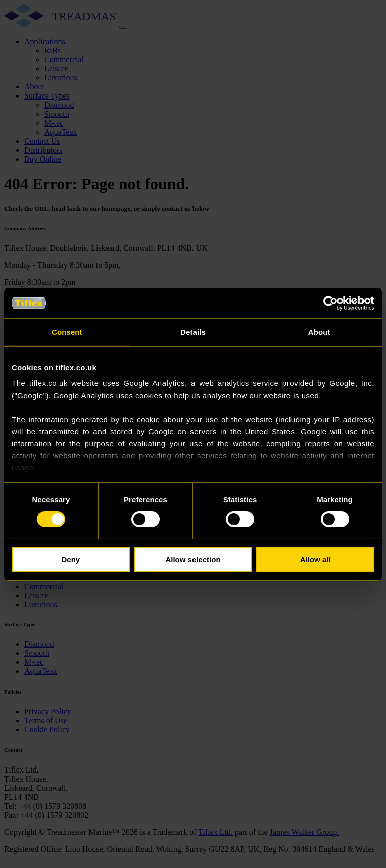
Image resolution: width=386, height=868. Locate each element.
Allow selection (193, 560)
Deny (71, 560)
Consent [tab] (67, 331)
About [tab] (319, 331)
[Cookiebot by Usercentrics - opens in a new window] (330, 303)
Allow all (315, 560)
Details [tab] (193, 331)
